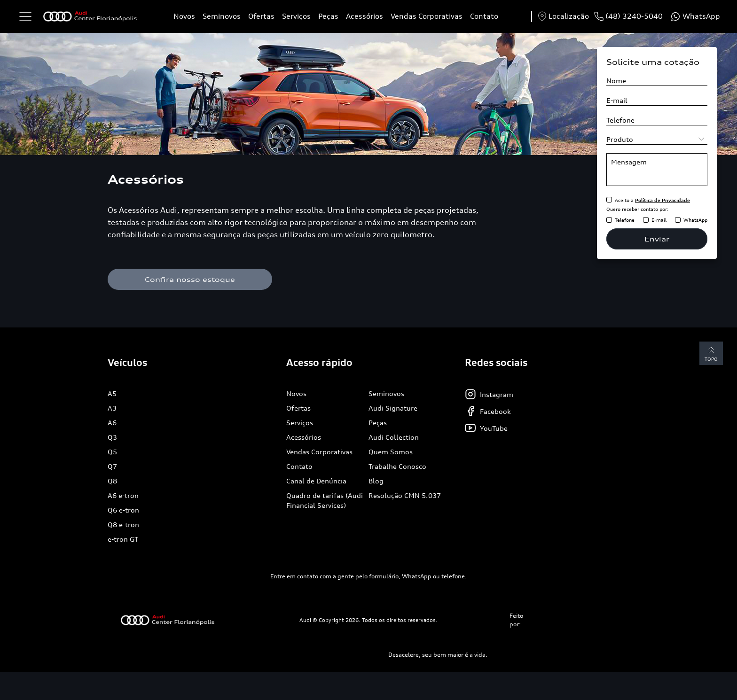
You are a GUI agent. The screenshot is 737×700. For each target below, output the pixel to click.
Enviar (657, 239)
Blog (376, 481)
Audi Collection (394, 437)
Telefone (625, 220)
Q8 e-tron (123, 525)
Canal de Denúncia (316, 481)
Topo (711, 353)
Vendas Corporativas (427, 16)
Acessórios (365, 16)
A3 (112, 408)
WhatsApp (695, 220)
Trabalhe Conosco (397, 466)
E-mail (659, 220)
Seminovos (222, 16)
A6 (112, 423)
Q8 (112, 481)
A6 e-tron (123, 495)
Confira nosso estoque (190, 279)
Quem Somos (391, 452)
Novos (184, 16)
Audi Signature (393, 408)
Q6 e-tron (123, 510)
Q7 (112, 466)
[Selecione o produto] (657, 139)
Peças (328, 16)
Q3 (112, 437)
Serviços (296, 16)
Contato (484, 16)
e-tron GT (123, 539)
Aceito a (652, 200)
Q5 (112, 452)
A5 (112, 393)
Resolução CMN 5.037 (405, 495)
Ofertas (261, 16)
